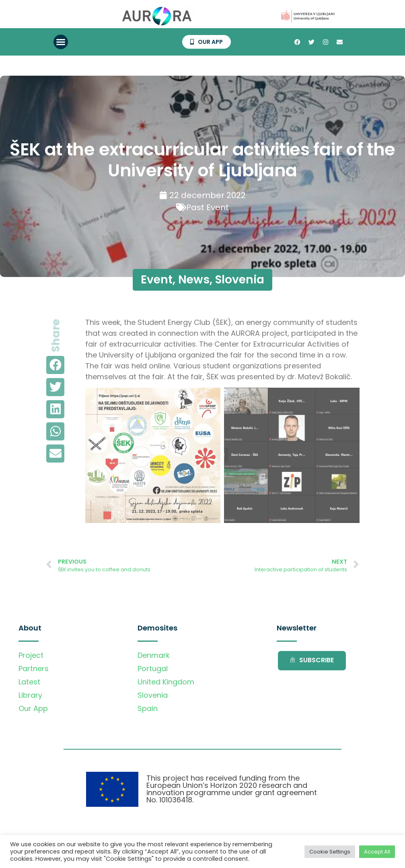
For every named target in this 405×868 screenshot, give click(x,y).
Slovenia (240, 280)
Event (157, 280)
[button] (61, 42)
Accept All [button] (377, 852)
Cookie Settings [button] (330, 852)
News (194, 280)
